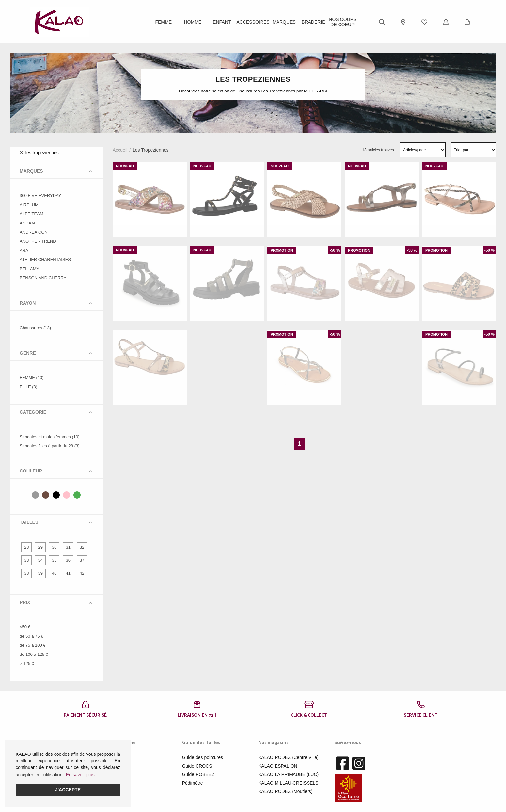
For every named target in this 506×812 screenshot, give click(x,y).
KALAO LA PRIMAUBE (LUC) (288, 774)
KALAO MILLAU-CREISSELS (288, 783)
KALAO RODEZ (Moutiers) (285, 791)
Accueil (120, 150)
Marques (284, 22)
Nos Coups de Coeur (342, 22)
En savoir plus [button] (80, 775)
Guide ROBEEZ (198, 774)
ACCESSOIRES (253, 22)
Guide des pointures (203, 757)
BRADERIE (313, 22)
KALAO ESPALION (278, 766)
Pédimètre (193, 783)
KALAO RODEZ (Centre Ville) (288, 757)
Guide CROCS (197, 766)
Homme (193, 22)
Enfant (222, 22)
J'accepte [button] (68, 790)
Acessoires (117, 783)
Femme (163, 22)
